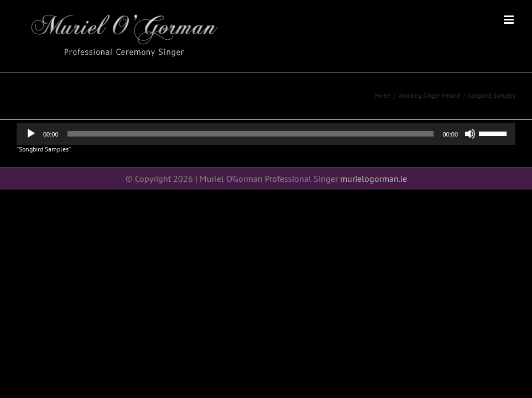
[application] (266, 134)
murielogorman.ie (374, 179)
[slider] (251, 134)
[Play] (31, 134)
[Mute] (470, 134)
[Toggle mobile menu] (510, 20)
